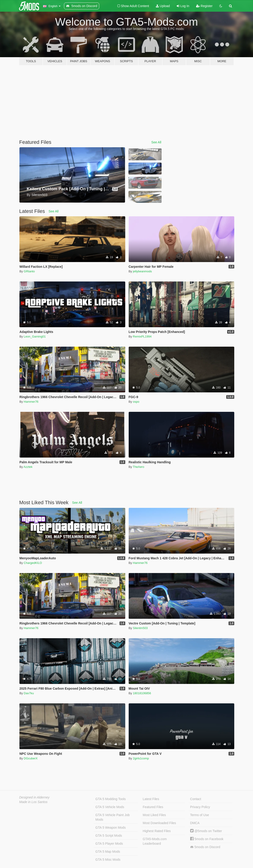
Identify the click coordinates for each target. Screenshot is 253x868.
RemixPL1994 (142, 336)
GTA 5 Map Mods (108, 852)
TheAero (138, 467)
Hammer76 (31, 402)
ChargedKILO (33, 563)
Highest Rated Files (157, 831)
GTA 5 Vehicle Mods (110, 807)
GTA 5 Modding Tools (111, 799)
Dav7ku (29, 693)
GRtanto (29, 271)
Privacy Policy (200, 807)
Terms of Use (200, 815)
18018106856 (142, 693)
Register (204, 6)
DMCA (195, 823)
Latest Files (151, 799)
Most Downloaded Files (160, 823)
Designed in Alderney (34, 797)
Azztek (28, 467)
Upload (163, 6)
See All (156, 142)
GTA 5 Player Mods (109, 844)
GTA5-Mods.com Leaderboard (155, 841)
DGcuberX (31, 758)
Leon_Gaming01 (35, 336)
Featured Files (153, 807)
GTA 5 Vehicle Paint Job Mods (112, 817)
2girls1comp (141, 758)
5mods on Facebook (207, 839)
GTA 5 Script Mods (109, 836)
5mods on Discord (205, 847)
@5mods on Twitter (206, 831)
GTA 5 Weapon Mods (111, 828)
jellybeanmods (142, 271)
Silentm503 (140, 628)
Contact (196, 799)
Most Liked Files (154, 815)
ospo (136, 402)
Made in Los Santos (33, 802)
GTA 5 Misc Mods (108, 860)
